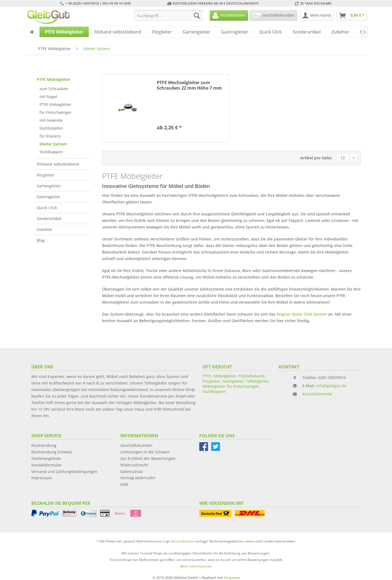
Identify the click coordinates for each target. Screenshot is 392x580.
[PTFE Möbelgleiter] (64, 32)
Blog (41, 240)
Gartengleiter (49, 186)
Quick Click (47, 208)
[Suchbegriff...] (169, 16)
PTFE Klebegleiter (55, 104)
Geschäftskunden (136, 445)
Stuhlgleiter (233, 381)
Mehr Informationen (196, 566)
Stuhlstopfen (51, 128)
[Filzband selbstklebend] (118, 32)
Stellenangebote (46, 458)
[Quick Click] (270, 32)
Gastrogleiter (49, 197)
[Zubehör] (340, 32)
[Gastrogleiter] (235, 32)
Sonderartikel (49, 219)
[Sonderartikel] (307, 32)
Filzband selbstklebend (58, 164)
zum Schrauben (54, 89)
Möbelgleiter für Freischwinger (231, 386)
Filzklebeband (252, 376)
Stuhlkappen (51, 152)
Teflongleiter (257, 381)
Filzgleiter (46, 175)
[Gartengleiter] (196, 32)
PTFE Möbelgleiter (54, 79)
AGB (124, 484)
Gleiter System (53, 144)
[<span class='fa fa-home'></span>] (32, 32)
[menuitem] (169, 16)
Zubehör (45, 229)
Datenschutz (132, 471)
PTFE (207, 376)
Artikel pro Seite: (316, 158)
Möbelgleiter (225, 376)
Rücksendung (44, 445)
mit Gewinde (51, 120)
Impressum (42, 478)
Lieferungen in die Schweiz (145, 452)
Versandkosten (183, 541)
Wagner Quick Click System (302, 314)
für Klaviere (50, 136)
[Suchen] (197, 16)
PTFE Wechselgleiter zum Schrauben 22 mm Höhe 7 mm (189, 85)
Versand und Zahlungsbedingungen (64, 471)
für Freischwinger (56, 112)
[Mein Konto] (317, 16)
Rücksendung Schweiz (52, 452)
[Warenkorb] (352, 16)
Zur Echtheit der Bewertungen (148, 458)
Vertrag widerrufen (138, 478)
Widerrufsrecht (134, 465)
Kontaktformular (318, 394)
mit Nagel (48, 97)
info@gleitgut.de (331, 386)
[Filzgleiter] (162, 32)
